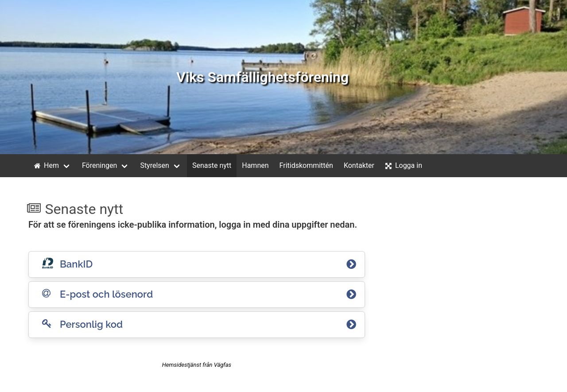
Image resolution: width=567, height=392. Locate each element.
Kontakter (359, 165)
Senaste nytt (212, 165)
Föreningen (99, 165)
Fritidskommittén (306, 165)
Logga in (403, 166)
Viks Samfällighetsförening (262, 77)
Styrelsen (155, 165)
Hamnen (255, 165)
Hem (45, 166)
